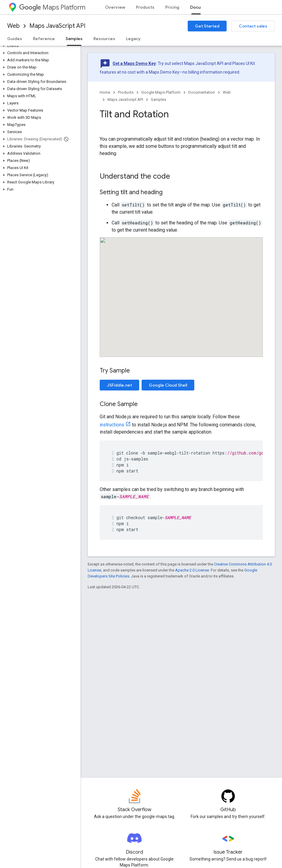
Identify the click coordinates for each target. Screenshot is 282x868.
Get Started (207, 26)
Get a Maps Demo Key (134, 63)
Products (145, 7)
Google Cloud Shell (168, 385)
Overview (115, 7)
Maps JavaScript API (57, 26)
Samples (159, 99)
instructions (112, 425)
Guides (15, 39)
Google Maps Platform (161, 92)
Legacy (133, 39)
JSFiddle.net (119, 385)
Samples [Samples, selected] (74, 39)
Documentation (202, 92)
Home (105, 92)
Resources (104, 39)
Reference (44, 39)
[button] (39, 46)
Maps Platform (52, 7)
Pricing (172, 7)
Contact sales (253, 26)
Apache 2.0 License (192, 570)
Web (13, 26)
